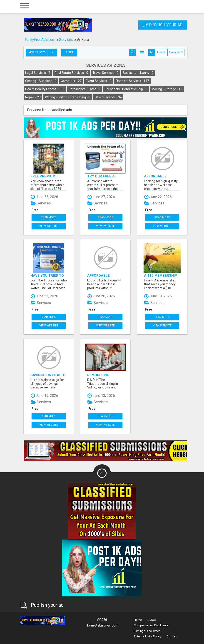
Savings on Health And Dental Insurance (48, 375)
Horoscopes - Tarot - (84, 89)
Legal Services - (38, 73)
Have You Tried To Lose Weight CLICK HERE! (47, 275)
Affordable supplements (157, 176)
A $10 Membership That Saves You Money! (160, 275)
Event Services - (99, 81)
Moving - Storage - (167, 89)
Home (138, 620)
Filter (69, 52)
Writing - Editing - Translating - (68, 97)
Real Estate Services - (71, 73)
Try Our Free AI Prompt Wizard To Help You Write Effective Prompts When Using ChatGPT (105, 176)
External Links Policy (147, 636)
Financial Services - (132, 81)
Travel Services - (106, 73)
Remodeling (98, 375)
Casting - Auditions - (41, 81)
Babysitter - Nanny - (138, 73)
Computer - (71, 81)
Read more (49, 217)
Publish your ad (163, 25)
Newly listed (42, 52)
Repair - (33, 97)
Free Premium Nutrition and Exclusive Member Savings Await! (47, 176)
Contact (172, 636)
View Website (49, 226)
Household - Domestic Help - (126, 89)
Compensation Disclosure (151, 625)
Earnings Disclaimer (147, 631)
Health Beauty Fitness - (45, 89)
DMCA (152, 620)
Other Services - (108, 97)
